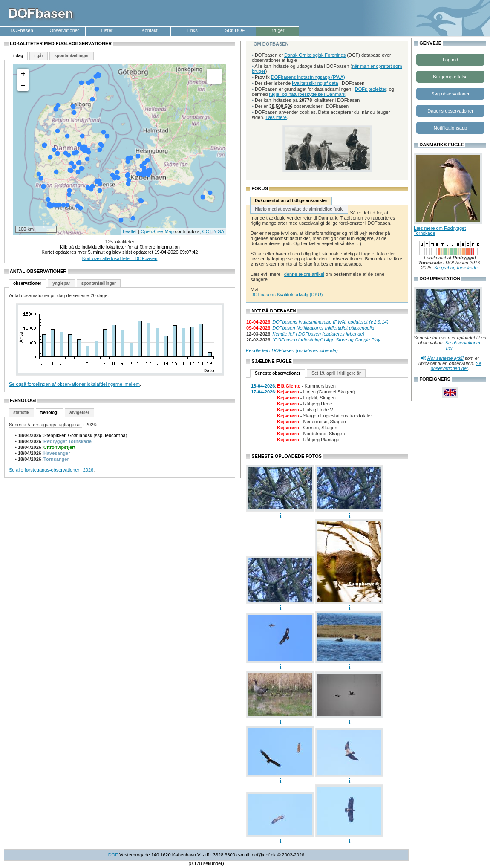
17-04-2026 (263, 392)
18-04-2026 (263, 386)
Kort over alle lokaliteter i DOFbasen (120, 258)
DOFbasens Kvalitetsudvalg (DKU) (287, 295)
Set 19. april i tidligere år (336, 373)
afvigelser (79, 412)
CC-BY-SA (213, 231)
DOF (113, 855)
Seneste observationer (278, 373)
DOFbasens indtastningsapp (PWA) (308, 77)
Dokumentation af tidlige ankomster (291, 201)
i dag (18, 56)
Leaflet (130, 231)
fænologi (49, 412)
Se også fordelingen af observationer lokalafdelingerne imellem (74, 384)
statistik (21, 412)
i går (39, 56)
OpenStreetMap (157, 231)
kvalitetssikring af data (315, 83)
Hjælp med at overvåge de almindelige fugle (299, 209)
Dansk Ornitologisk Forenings (315, 55)
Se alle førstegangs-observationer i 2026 (51, 470)
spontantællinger (71, 56)
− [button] (23, 86)
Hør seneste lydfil (445, 358)
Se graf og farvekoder (456, 268)
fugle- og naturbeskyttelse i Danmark (307, 94)
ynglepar (61, 283)
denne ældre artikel (304, 274)
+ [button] (23, 74)
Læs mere (276, 117)
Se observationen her (456, 366)
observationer (27, 283)
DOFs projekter (371, 89)
